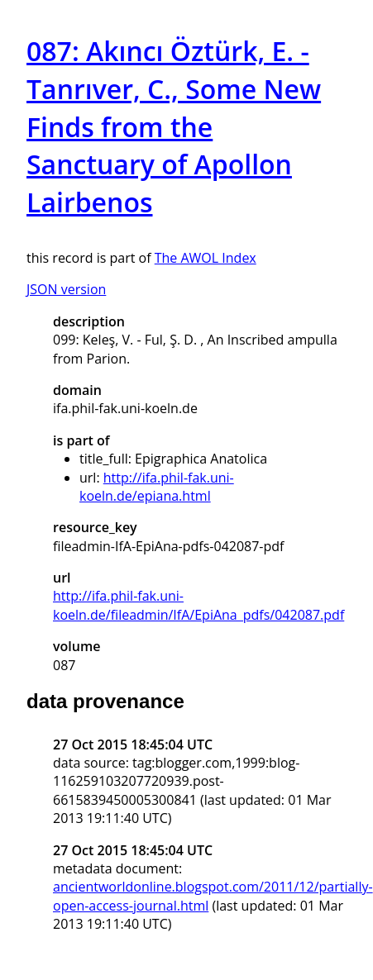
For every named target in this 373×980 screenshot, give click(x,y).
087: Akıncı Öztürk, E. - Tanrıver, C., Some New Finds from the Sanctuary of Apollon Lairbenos (174, 126)
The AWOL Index (206, 258)
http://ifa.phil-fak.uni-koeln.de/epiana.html (157, 487)
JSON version (66, 289)
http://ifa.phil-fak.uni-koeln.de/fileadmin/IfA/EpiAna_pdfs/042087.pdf (198, 605)
